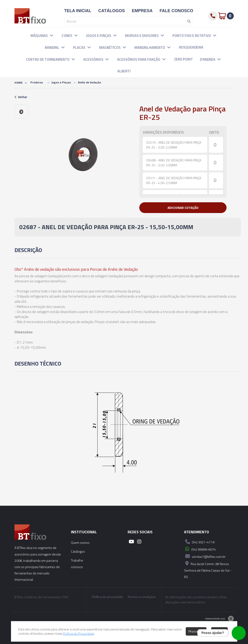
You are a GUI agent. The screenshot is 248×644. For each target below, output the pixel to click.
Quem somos (80, 543)
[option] (21, 112)
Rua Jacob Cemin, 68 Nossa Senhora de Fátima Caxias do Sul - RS (208, 570)
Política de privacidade (108, 597)
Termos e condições (142, 597)
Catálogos (78, 551)
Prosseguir (196, 631)
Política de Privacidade (79, 633)
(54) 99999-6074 (200, 549)
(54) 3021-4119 (199, 542)
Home (19, 83)
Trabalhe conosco (77, 564)
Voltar (21, 97)
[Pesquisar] (188, 21)
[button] (52, 35)
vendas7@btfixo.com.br (205, 556)
